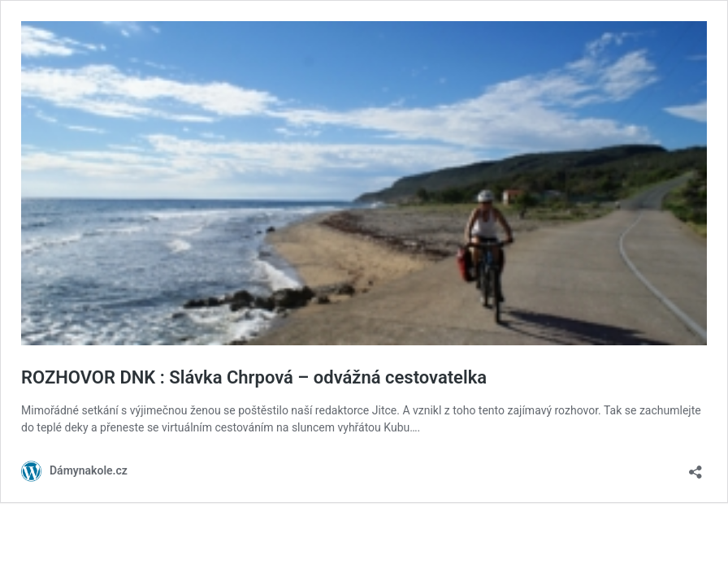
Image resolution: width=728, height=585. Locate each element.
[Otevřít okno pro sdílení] (695, 467)
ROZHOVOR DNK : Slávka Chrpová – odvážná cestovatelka (254, 377)
